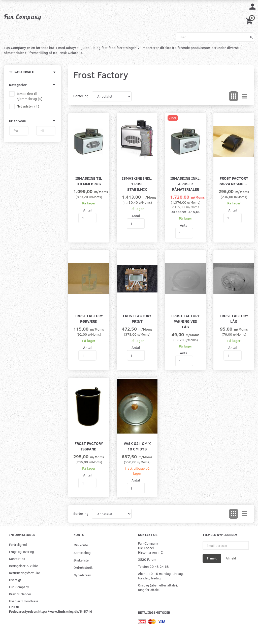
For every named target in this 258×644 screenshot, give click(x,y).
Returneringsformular (25, 573)
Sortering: (81, 96)
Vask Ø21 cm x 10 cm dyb (137, 446)
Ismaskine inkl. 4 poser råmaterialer (185, 184)
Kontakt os (17, 559)
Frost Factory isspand (89, 446)
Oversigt (15, 580)
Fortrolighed (18, 544)
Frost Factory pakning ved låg (186, 321)
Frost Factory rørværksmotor (234, 181)
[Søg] (252, 37)
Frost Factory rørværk (89, 318)
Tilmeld (212, 558)
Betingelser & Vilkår (24, 566)
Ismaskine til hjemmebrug (89, 181)
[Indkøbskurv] (250, 21)
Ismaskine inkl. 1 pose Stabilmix (137, 184)
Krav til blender (20, 594)
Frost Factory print (137, 318)
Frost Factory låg (234, 318)
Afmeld (231, 558)
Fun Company (19, 587)
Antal (87, 210)
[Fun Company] (23, 17)
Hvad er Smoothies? (24, 601)
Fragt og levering (21, 552)
